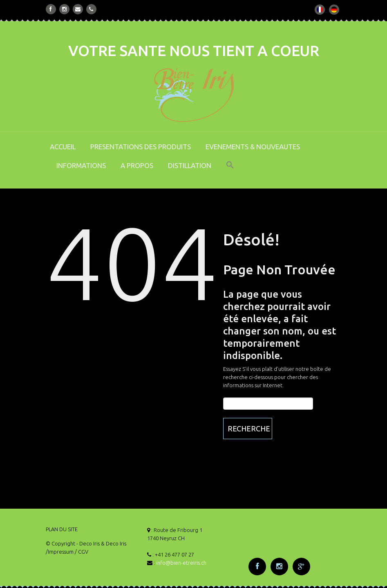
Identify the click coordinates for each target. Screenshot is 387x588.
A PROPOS (137, 165)
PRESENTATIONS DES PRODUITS (141, 147)
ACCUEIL (63, 147)
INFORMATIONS (81, 165)
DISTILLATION (190, 165)
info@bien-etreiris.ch (181, 563)
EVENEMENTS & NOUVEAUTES (253, 147)
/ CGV (82, 552)
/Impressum (60, 552)
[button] (230, 171)
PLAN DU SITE (62, 529)
